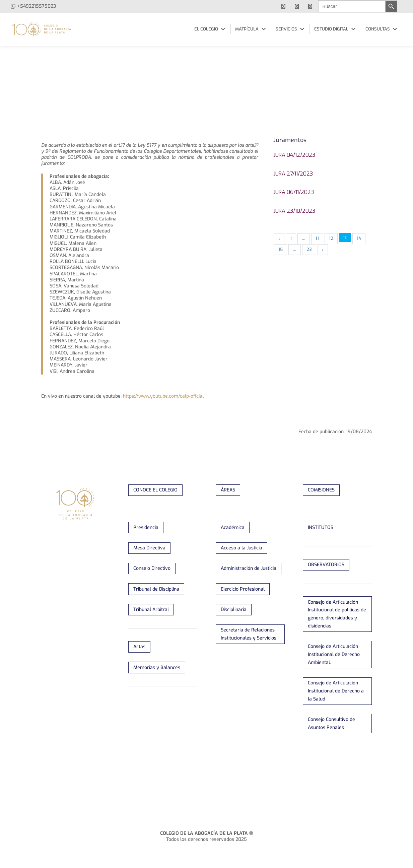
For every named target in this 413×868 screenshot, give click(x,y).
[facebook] (283, 6)
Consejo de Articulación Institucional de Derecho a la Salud (336, 691)
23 (309, 249)
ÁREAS (228, 490)
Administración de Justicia (249, 568)
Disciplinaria (234, 610)
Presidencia (146, 527)
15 (281, 249)
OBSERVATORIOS (326, 565)
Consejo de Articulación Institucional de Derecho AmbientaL (334, 654)
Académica (233, 527)
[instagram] (310, 6)
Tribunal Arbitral (151, 610)
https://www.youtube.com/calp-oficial (163, 396)
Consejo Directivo (152, 568)
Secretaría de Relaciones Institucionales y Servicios (249, 634)
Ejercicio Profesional (243, 589)
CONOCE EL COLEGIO (155, 490)
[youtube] (297, 6)
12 (331, 238)
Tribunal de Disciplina (156, 589)
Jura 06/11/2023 (294, 192)
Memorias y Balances (157, 667)
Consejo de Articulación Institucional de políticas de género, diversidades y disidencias (337, 614)
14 (359, 238)
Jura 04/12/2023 (294, 155)
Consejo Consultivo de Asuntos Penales (331, 723)
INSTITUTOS (321, 527)
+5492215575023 (37, 6)
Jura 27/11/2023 (293, 174)
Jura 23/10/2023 (294, 211)
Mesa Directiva (149, 548)
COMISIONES (321, 490)
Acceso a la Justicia (242, 548)
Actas (139, 647)
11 (317, 238)
